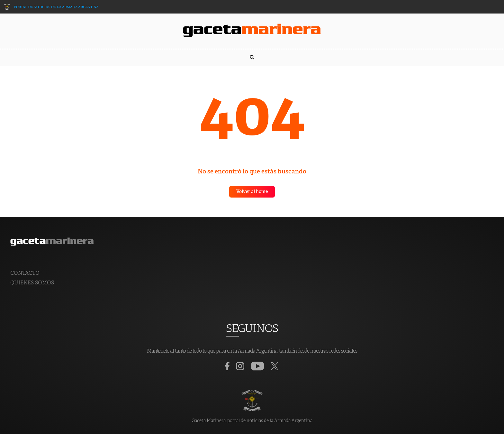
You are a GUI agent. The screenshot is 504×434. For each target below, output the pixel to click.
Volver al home (252, 192)
